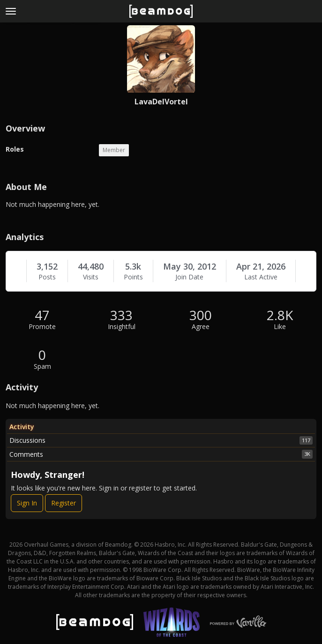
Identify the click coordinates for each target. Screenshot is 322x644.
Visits (91, 277)
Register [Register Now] (64, 503)
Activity (22, 427)
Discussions (161, 440)
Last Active (261, 277)
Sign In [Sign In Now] (27, 503)
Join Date (189, 277)
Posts (47, 277)
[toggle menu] (11, 11)
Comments (161, 454)
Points (133, 277)
